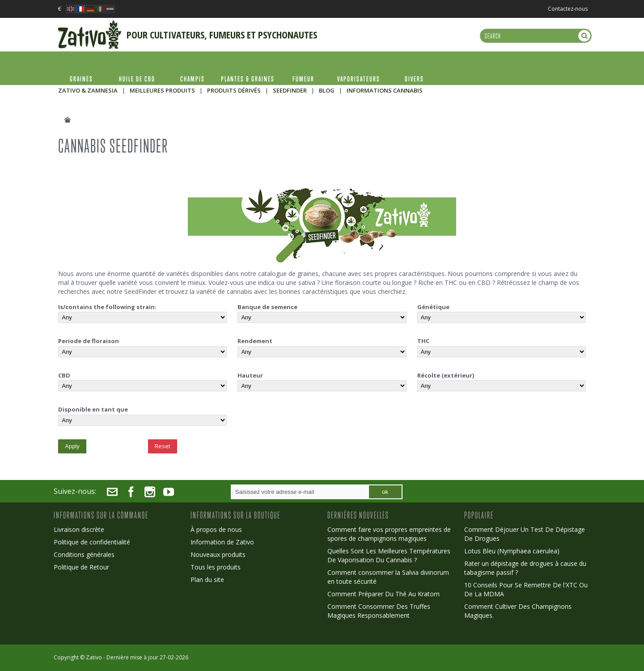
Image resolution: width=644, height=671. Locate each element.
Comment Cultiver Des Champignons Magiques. (518, 611)
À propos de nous (216, 529)
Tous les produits (216, 567)
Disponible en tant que (93, 409)
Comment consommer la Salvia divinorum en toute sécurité (388, 577)
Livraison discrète (79, 529)
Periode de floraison (89, 341)
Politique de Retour (81, 567)
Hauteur (250, 375)
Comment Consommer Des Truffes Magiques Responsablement (379, 611)
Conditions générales (84, 554)
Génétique (433, 307)
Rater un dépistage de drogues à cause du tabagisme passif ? (525, 568)
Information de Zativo (222, 542)
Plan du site (207, 580)
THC (423, 341)
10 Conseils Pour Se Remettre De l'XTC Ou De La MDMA (526, 589)
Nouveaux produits (218, 554)
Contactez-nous (568, 9)
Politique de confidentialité (92, 542)
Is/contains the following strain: (107, 307)
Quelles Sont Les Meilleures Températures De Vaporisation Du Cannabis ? (389, 555)
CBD (64, 375)
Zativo (94, 657)
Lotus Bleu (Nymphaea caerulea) (512, 551)
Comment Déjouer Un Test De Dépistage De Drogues (525, 534)
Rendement (255, 341)
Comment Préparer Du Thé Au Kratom (383, 594)
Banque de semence (267, 307)
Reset (163, 446)
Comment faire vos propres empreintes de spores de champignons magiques (389, 534)
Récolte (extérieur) (446, 375)
